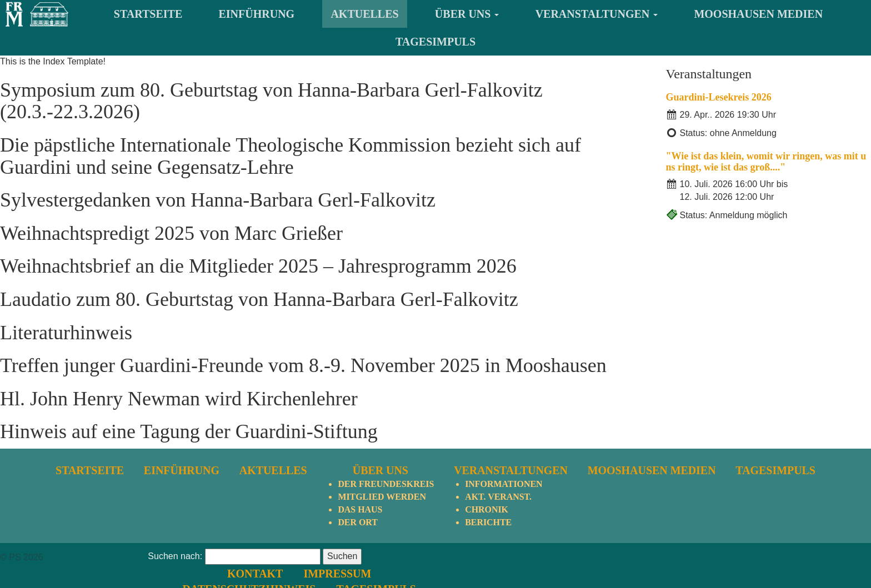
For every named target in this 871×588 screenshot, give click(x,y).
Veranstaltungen (597, 14)
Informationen (504, 484)
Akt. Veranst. (498, 497)
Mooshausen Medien (758, 14)
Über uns (467, 14)
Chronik (487, 509)
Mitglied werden (382, 497)
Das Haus (360, 509)
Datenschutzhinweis (530, 572)
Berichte (488, 522)
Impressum (617, 556)
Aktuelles (364, 14)
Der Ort (358, 522)
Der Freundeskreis (386, 484)
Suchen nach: (175, 573)
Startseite (148, 14)
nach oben (845, 557)
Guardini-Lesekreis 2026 (719, 97)
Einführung (257, 14)
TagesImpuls (436, 42)
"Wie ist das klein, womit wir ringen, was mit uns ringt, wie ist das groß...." (766, 162)
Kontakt (536, 556)
